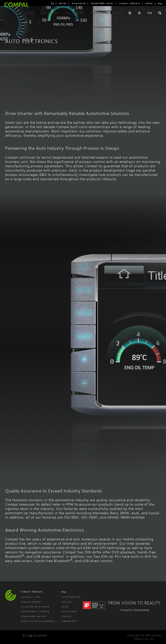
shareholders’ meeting (35, 611)
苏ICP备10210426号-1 (35, 636)
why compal (50, 20)
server (63, 3)
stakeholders (69, 621)
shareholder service (33, 616)
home (30, 20)
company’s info (30, 597)
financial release (31, 602)
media (149, 3)
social (65, 606)
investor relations (129, 3)
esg (160, 3)
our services (75, 20)
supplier (66, 616)
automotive (79, 3)
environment (69, 611)
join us (117, 20)
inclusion (67, 602)
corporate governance (35, 606)
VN (150, 20)
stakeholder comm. (102, 3)
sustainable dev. (72, 597)
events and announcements (38, 621)
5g (52, 3)
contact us (98, 20)
